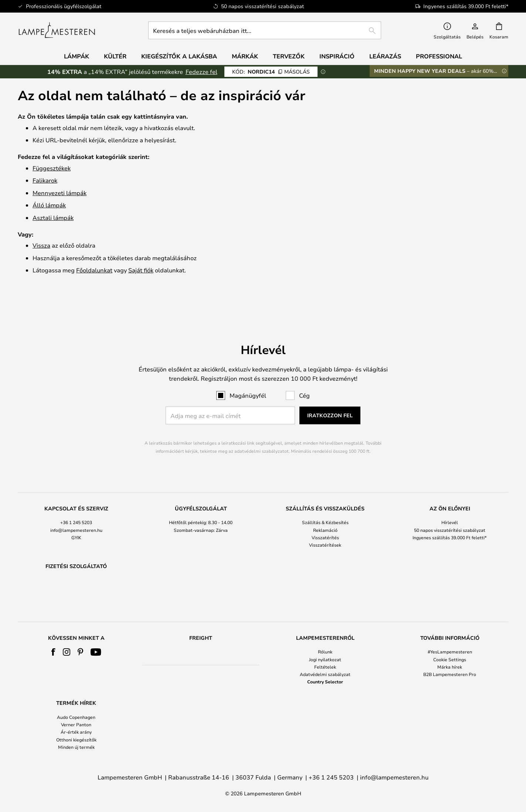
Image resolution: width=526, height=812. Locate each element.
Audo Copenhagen (76, 717)
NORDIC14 (271, 72)
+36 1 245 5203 (76, 503)
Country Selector (325, 682)
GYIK (76, 518)
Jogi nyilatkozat (325, 659)
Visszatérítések (325, 526)
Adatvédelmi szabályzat (325, 674)
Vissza (41, 245)
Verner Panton (76, 724)
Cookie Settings (450, 659)
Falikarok (45, 180)
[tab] (76, 508)
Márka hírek (450, 667)
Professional (439, 56)
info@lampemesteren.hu (76, 511)
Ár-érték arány (76, 732)
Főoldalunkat (94, 270)
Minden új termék (76, 747)
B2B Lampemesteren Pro (450, 674)
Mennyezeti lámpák (60, 193)
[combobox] (265, 30)
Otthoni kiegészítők (76, 740)
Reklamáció (325, 511)
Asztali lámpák (53, 218)
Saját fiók (141, 270)
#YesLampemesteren (450, 652)
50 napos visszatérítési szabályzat (450, 511)
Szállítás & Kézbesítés (325, 503)
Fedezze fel (201, 72)
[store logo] (57, 30)
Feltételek (325, 667)
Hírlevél (450, 503)
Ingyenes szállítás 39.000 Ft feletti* (450, 518)
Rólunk (325, 652)
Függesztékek (52, 168)
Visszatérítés (325, 518)
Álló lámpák (49, 205)
